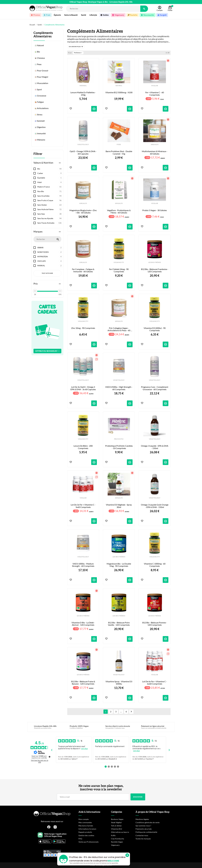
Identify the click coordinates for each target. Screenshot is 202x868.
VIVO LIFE (50, 261)
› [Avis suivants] (169, 750)
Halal (50, 182)
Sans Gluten (50, 205)
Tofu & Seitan (116, 826)
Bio (37, 52)
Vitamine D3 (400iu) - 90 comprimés (155, 329)
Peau (38, 65)
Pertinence (78, 53)
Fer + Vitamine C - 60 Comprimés (155, 94)
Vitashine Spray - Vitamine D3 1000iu (119, 683)
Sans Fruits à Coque (50, 200)
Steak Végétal (116, 822)
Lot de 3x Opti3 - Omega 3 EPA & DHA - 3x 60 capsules (83, 388)
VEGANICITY (119, 262)
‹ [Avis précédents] (52, 750)
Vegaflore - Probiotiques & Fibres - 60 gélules (119, 211)
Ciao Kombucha (117, 839)
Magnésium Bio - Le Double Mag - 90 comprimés (119, 565)
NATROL (119, 86)
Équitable (50, 178)
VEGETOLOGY (83, 144)
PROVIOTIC (119, 439)
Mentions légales (142, 819)
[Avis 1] (106, 767)
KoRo (113, 835)
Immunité (40, 134)
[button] (76, 47)
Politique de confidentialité (146, 832)
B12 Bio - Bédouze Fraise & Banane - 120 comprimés (83, 683)
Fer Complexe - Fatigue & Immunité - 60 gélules (83, 270)
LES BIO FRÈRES (155, 262)
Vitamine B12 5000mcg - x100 (119, 92)
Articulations (41, 109)
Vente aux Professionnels (89, 842)
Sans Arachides (50, 196)
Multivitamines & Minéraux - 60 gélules (155, 152)
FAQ (80, 839)
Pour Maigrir (41, 77)
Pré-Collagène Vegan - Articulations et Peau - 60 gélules (119, 329)
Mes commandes (85, 822)
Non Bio (50, 191)
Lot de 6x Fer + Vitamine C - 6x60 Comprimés (155, 683)
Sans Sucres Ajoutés (50, 218)
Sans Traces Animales (50, 223)
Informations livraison (87, 829)
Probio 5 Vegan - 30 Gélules (155, 210)
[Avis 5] (118, 767)
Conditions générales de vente (148, 822)
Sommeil (39, 121)
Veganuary (115, 845)
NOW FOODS (50, 252)
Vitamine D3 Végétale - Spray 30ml (119, 506)
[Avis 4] (115, 767)
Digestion (40, 127)
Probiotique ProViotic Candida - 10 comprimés (119, 447)
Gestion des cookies (86, 835)
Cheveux (40, 58)
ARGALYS (155, 144)
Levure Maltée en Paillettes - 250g (83, 94)
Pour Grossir (41, 71)
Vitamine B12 (117, 829)
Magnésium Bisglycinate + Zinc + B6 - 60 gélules (83, 211)
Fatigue (39, 102)
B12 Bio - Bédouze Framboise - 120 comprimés (155, 270)
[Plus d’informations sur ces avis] (49, 757)
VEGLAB (155, 86)
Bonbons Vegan (117, 819)
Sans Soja (50, 214)
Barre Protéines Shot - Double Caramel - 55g (119, 152)
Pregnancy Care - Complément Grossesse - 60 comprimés (155, 388)
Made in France (50, 187)
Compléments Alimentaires (43, 35)
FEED (119, 144)
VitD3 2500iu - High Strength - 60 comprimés (119, 388)
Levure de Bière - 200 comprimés (83, 447)
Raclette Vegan (117, 842)
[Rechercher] (103, 9)
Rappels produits (85, 832)
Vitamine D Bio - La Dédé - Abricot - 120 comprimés (83, 624)
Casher (50, 173)
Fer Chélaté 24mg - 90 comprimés (119, 270)
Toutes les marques (143, 839)
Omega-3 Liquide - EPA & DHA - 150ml (155, 447)
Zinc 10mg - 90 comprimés (83, 328)
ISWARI (50, 248)
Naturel (39, 46)
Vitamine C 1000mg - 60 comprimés (155, 565)
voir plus (84, 749)
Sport (38, 90)
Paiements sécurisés (144, 829)
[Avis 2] (109, 767)
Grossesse (40, 96)
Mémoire (40, 140)
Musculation (41, 83)
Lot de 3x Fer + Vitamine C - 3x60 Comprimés (83, 506)
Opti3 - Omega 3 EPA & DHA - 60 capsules (83, 152)
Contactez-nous (142, 835)
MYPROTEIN (50, 257)
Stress (38, 115)
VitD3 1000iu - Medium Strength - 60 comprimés (83, 565)
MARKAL (50, 266)
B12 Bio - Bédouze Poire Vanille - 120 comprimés (119, 624)
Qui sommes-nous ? (143, 826)
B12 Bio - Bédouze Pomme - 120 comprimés (155, 624)
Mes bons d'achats (86, 826)
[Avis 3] (112, 767)
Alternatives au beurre (120, 832)
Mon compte (84, 819)
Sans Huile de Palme (50, 209)
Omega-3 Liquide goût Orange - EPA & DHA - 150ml (155, 506)
